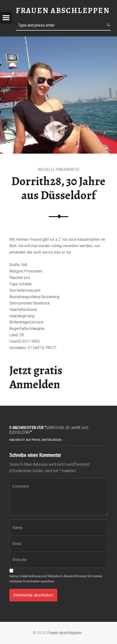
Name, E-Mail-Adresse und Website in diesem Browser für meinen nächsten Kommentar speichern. (56, 579)
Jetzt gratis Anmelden (36, 377)
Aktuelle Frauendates (59, 169)
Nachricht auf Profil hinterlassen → (37, 440)
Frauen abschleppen (64, 633)
